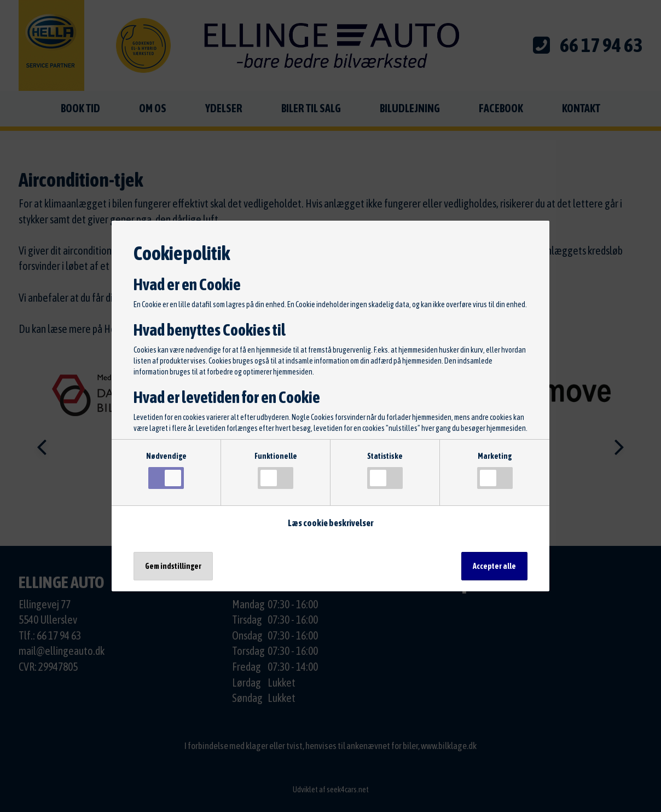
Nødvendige (166, 470)
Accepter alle (494, 566)
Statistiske (385, 470)
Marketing (495, 470)
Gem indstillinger (173, 566)
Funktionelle (276, 470)
